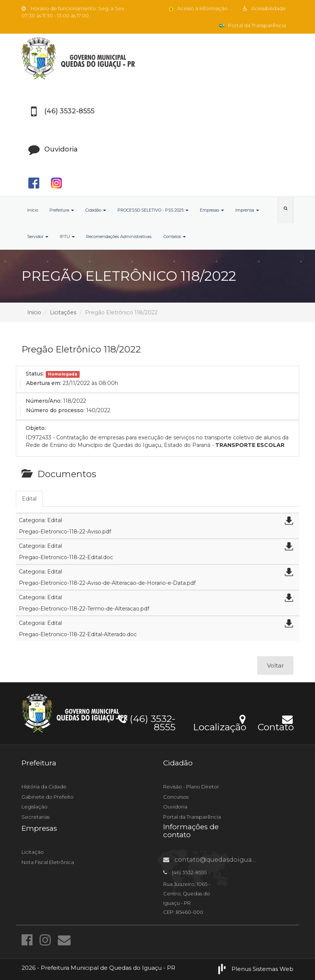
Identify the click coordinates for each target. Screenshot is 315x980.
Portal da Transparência (252, 25)
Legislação (35, 807)
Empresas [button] (212, 210)
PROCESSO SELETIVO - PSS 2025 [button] (153, 210)
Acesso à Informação (198, 8)
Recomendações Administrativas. (119, 236)
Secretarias (36, 817)
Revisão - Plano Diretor (191, 787)
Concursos (176, 797)
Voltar (275, 665)
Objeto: (36, 428)
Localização (220, 722)
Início (33, 210)
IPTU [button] (67, 236)
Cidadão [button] (96, 210)
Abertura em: (44, 383)
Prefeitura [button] (62, 210)
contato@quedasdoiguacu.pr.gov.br (226, 860)
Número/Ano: (44, 401)
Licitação (33, 852)
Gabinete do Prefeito (48, 797)
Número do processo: (55, 410)
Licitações (63, 312)
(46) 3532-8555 (147, 722)
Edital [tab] (29, 499)
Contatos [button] (175, 236)
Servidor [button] (38, 236)
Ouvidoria (175, 807)
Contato (276, 722)
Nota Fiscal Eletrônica (48, 862)
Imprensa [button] (247, 210)
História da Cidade (44, 787)
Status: (35, 374)
